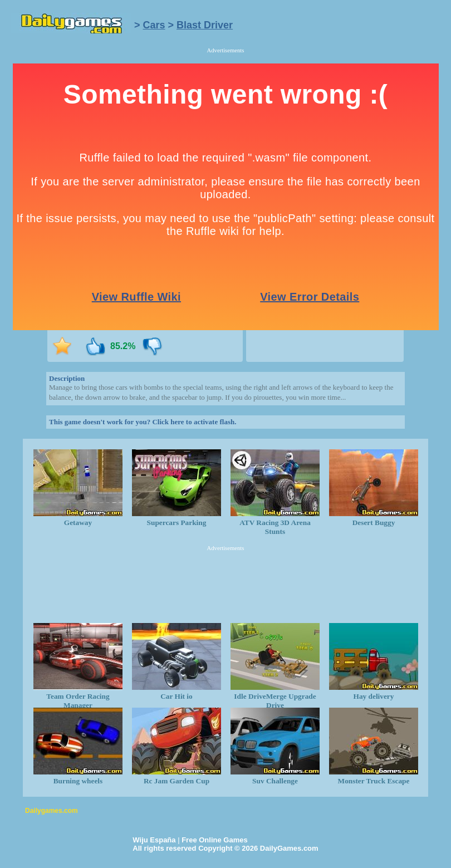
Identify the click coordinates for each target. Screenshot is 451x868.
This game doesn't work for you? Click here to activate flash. (143, 422)
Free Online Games (215, 840)
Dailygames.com (52, 811)
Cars (154, 25)
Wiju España (154, 840)
